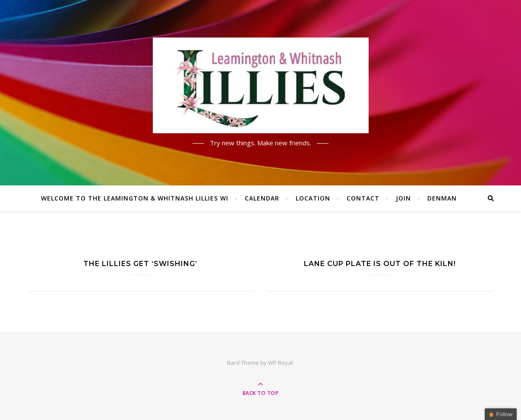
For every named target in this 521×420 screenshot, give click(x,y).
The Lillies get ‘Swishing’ (140, 264)
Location (313, 198)
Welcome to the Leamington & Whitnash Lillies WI (135, 198)
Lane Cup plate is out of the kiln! (380, 264)
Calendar (262, 198)
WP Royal (280, 363)
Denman (442, 198)
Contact (363, 198)
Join (403, 198)
